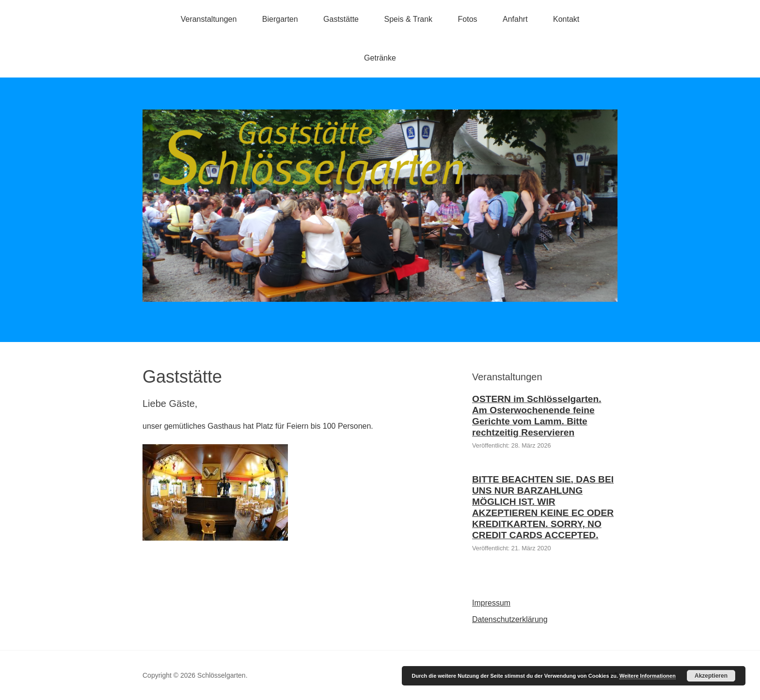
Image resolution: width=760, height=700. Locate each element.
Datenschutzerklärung (510, 619)
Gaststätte (341, 19)
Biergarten (280, 19)
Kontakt (566, 19)
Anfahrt (515, 19)
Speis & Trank (408, 19)
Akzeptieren (711, 676)
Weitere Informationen (648, 676)
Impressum (491, 603)
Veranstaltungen (209, 19)
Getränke (380, 58)
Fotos (468, 19)
